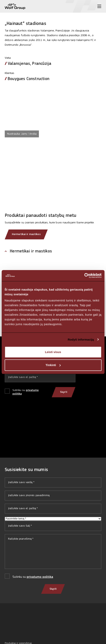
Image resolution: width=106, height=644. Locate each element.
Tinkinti (53, 365)
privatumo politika (40, 577)
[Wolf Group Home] (15, 6)
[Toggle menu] (99, 6)
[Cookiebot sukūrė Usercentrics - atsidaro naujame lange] (84, 276)
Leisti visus (53, 352)
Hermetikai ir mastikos (26, 234)
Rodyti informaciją (81, 339)
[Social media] (7, 628)
